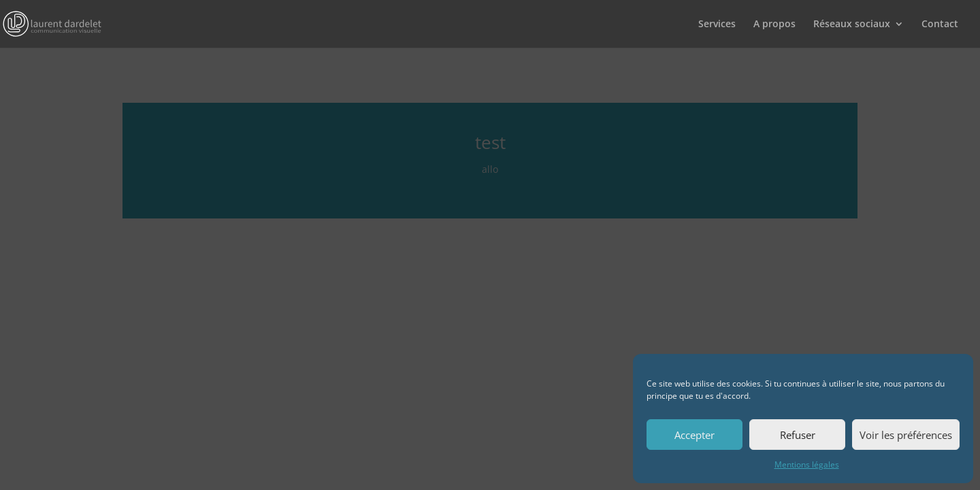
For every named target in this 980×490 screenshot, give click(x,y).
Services (717, 24)
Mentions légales (807, 464)
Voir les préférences (906, 435)
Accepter (695, 435)
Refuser (798, 435)
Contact (940, 24)
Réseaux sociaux (852, 24)
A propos (774, 24)
